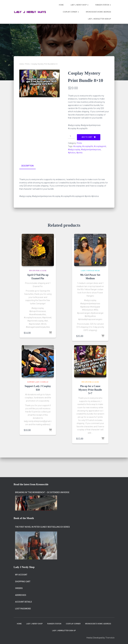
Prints (27, 64)
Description (27, 166)
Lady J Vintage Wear (90, 270)
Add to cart (87, 137)
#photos (72, 153)
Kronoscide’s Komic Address (98, 12)
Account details (24, 602)
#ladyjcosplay (74, 150)
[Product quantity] (72, 136)
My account (21, 575)
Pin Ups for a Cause (38, 270)
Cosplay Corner (71, 12)
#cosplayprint (100, 146)
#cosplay (77, 146)
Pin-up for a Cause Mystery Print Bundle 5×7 (90, 389)
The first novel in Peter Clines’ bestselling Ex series (42, 527)
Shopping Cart (23, 582)
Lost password (23, 609)
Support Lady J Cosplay (38, 382)
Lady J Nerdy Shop (80, 5)
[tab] (30, 166)
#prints (79, 153)
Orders (19, 588)
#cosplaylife (88, 146)
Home (61, 5)
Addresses (21, 595)
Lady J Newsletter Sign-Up (99, 19)
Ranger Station (103, 5)
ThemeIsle (110, 638)
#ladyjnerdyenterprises (91, 150)
